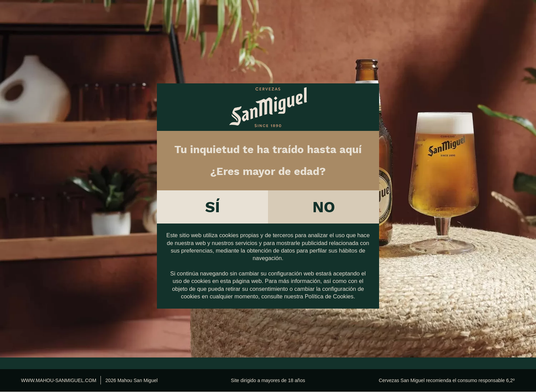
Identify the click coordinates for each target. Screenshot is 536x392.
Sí (212, 203)
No (324, 203)
